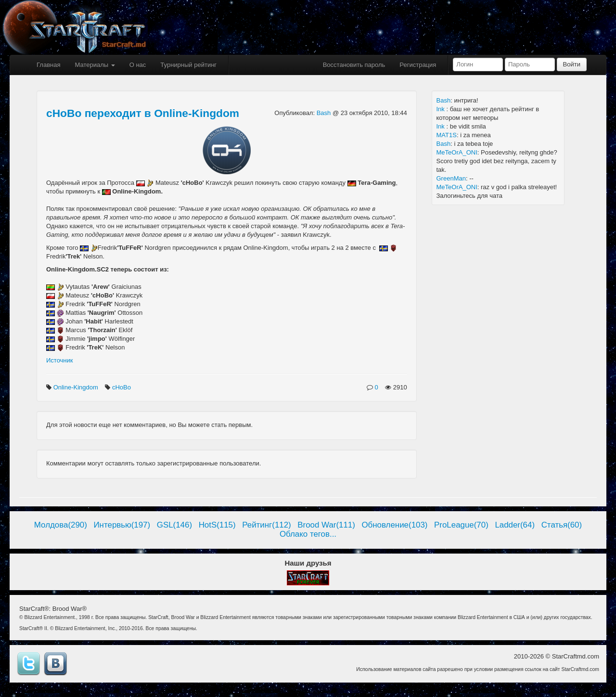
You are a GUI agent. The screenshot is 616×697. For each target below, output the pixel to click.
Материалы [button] (95, 65)
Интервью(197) (122, 525)
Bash (325, 113)
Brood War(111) (326, 525)
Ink (442, 109)
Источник (60, 360)
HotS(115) (217, 525)
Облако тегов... (308, 534)
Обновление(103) (394, 525)
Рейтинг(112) (266, 525)
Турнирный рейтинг (188, 65)
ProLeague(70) (461, 525)
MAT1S (447, 135)
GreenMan (451, 178)
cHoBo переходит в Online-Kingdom (143, 113)
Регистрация (418, 65)
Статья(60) (562, 525)
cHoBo (122, 387)
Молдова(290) (61, 525)
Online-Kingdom (77, 387)
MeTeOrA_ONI (457, 152)
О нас (138, 65)
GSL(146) (174, 525)
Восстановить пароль (354, 65)
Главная (48, 65)
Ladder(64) (515, 525)
